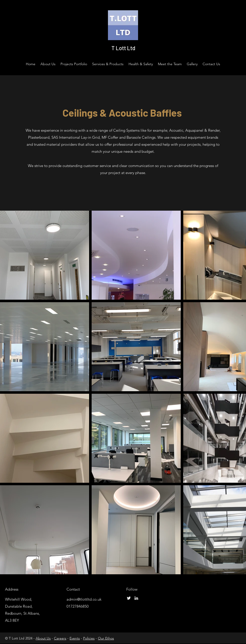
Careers (60, 638)
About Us (43, 638)
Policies (89, 638)
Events (75, 638)
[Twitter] (129, 598)
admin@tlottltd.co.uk (84, 599)
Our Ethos (106, 638)
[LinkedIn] (136, 598)
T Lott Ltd (123, 48)
